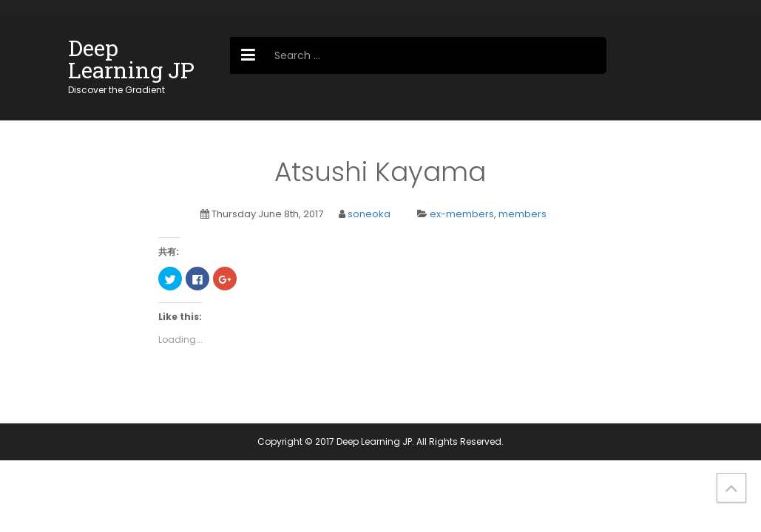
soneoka (369, 214)
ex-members (462, 214)
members (522, 214)
